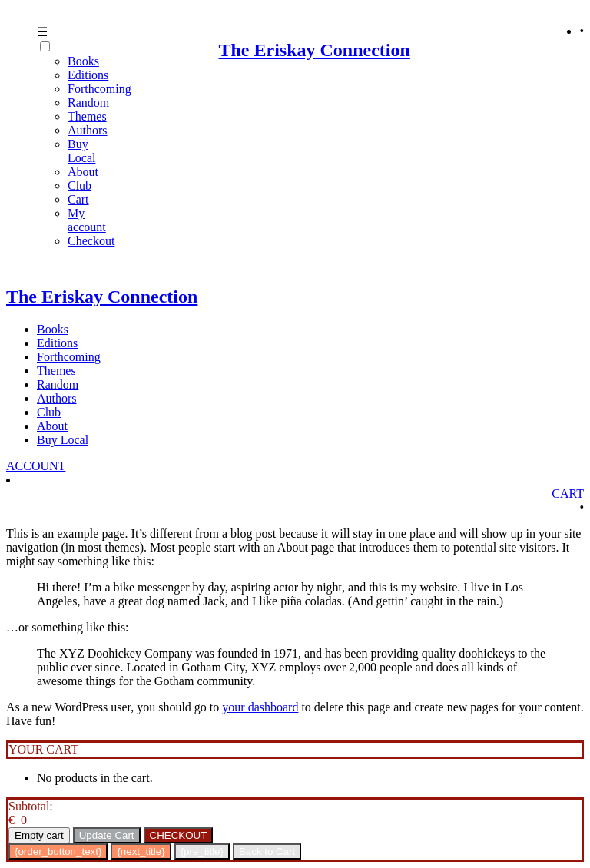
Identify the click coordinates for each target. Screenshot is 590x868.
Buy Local (81, 151)
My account (87, 220)
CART (568, 494)
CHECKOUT (179, 835)
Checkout (91, 241)
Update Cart (107, 835)
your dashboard (260, 707)
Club (80, 186)
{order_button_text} (58, 851)
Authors (88, 130)
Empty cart (39, 835)
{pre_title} (202, 851)
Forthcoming (99, 89)
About (83, 172)
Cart (78, 199)
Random (88, 103)
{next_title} (141, 851)
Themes (87, 116)
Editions (57, 343)
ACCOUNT (36, 466)
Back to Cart (267, 851)
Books (53, 329)
